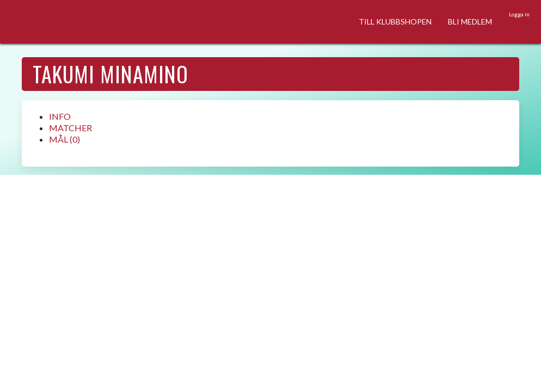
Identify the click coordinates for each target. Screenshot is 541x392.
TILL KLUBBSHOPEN (395, 22)
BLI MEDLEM (470, 22)
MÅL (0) (64, 139)
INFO (60, 116)
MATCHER (70, 128)
